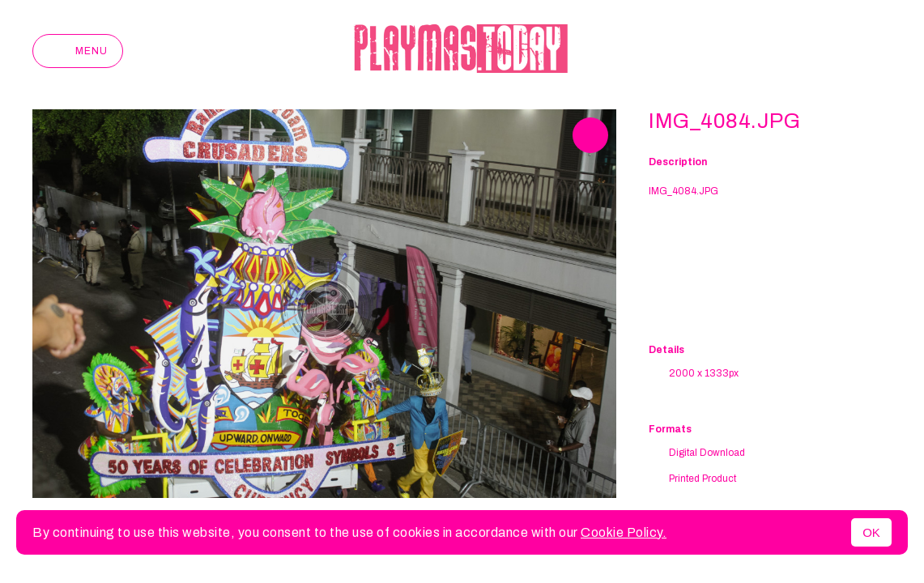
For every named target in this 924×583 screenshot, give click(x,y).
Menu (78, 51)
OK (871, 532)
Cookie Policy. (624, 532)
